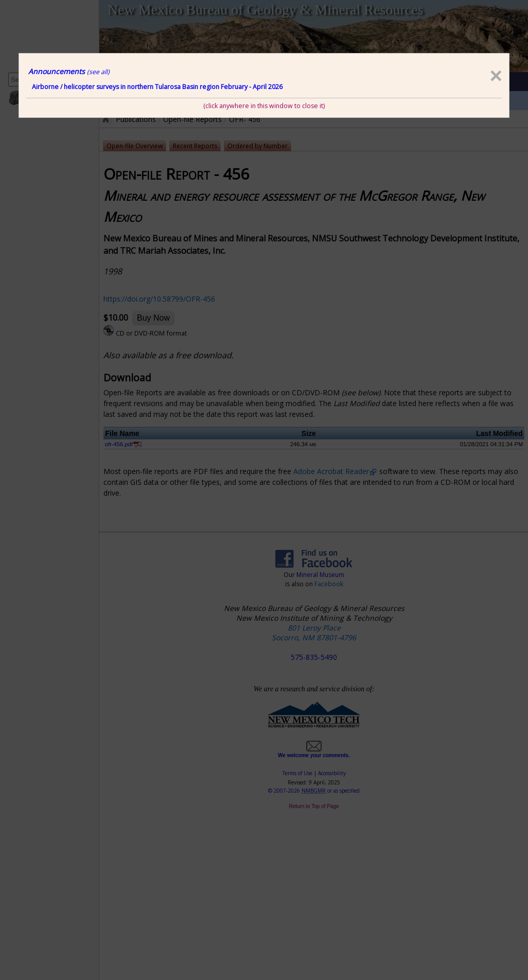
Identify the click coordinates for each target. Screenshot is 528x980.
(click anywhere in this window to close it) (264, 106)
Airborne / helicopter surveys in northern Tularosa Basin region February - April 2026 (157, 87)
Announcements (69, 71)
